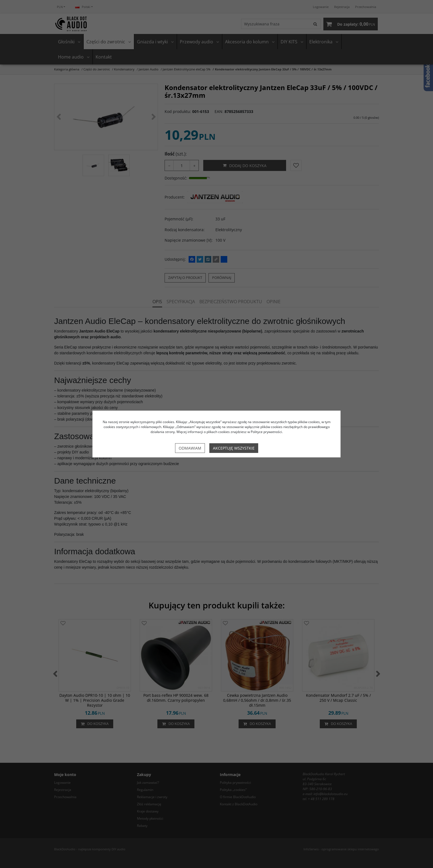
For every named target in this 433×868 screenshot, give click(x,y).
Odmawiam (190, 448)
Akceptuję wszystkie (234, 448)
